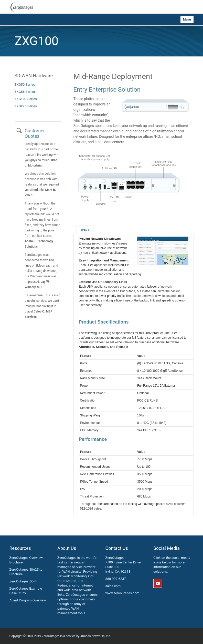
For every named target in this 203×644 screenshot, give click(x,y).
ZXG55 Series (25, 92)
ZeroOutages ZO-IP (24, 581)
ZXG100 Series (26, 99)
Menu (187, 19)
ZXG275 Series (26, 106)
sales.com (113, 586)
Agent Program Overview (28, 600)
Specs (85, 230)
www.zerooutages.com (122, 593)
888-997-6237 (116, 579)
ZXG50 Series (25, 85)
